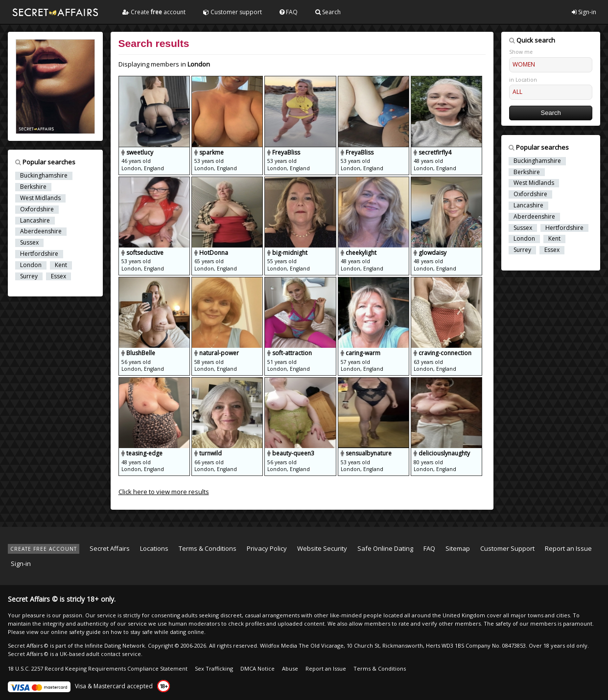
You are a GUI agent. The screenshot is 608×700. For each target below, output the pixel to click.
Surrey (29, 276)
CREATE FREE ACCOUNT (44, 549)
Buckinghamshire (44, 176)
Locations (154, 548)
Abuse (290, 668)
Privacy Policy (267, 548)
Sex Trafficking (214, 668)
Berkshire (33, 187)
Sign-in (584, 12)
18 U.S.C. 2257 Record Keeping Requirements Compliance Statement (98, 668)
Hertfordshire (39, 254)
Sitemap (458, 548)
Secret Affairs (110, 548)
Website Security (322, 548)
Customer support (233, 12)
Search (328, 12)
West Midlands (40, 198)
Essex (58, 276)
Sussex (29, 243)
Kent (61, 265)
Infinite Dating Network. (116, 645)
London (31, 265)
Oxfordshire (37, 209)
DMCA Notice (257, 668)
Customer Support (507, 548)
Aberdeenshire (41, 231)
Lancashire (35, 221)
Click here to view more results (164, 492)
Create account (154, 12)
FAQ (289, 12)
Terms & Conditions (208, 548)
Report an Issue (568, 548)
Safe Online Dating (385, 548)
